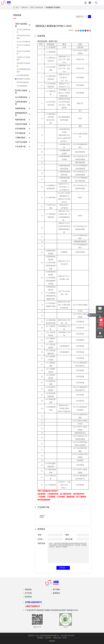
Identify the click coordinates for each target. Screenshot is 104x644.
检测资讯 (56, 593)
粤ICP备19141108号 (68, 636)
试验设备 (24, 7)
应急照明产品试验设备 (23, 64)
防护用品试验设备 (23, 82)
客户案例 (56, 589)
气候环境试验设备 (21, 103)
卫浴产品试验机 (21, 142)
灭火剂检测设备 (22, 86)
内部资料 (52, 641)
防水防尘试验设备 (21, 92)
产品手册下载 (20, 147)
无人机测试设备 (21, 97)
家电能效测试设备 (21, 114)
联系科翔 (28, 597)
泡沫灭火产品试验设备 (23, 52)
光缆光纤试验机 (21, 124)
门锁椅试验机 (20, 138)
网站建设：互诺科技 (44, 638)
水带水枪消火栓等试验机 (23, 37)
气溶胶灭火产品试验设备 (23, 58)
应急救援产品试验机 (53, 7)
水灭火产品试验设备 (23, 42)
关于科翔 (28, 593)
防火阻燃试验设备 (23, 75)
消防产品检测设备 (37, 7)
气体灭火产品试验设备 (23, 46)
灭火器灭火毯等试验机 (23, 31)
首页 (17, 7)
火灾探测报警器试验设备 (23, 70)
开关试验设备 (20, 133)
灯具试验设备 (20, 129)
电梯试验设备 (20, 120)
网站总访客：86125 (60, 638)
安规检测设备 (20, 108)
